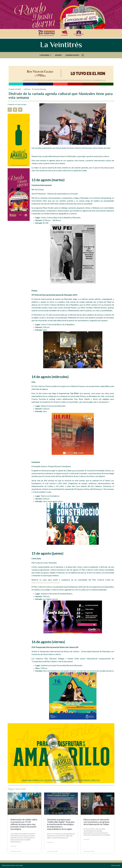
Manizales (43, 89)
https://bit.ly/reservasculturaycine (45, 583)
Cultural (36, 89)
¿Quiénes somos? (72, 55)
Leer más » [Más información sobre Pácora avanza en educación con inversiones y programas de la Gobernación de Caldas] (87, 840)
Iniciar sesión (116, 865)
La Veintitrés (61, 45)
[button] (83, 55)
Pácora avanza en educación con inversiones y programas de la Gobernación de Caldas (97, 822)
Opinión (58, 55)
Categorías (45, 55)
